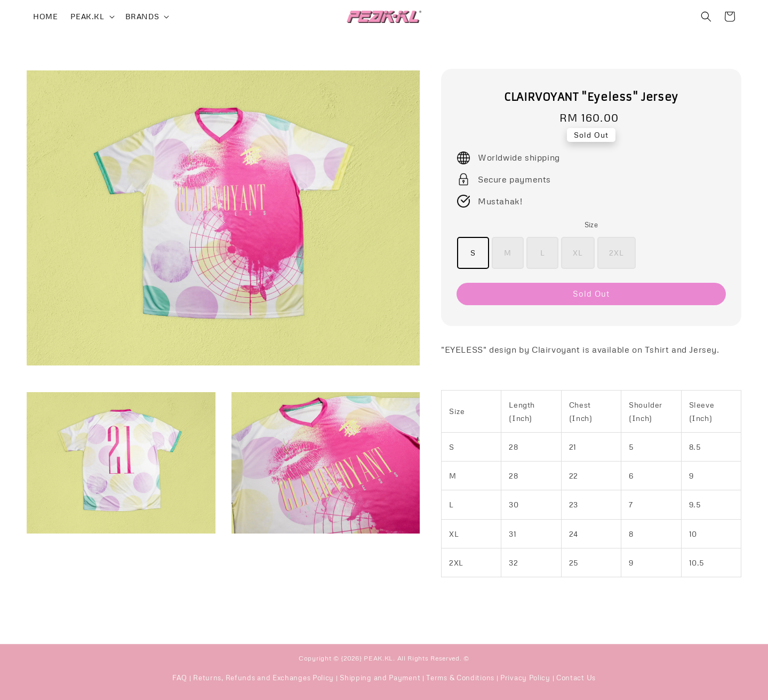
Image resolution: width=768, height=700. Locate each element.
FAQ (180, 678)
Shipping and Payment (380, 678)
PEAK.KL (87, 16)
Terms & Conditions (460, 678)
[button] (706, 17)
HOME (45, 16)
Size (591, 225)
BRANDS (142, 16)
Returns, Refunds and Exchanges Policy (263, 678)
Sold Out (591, 293)
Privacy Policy (525, 678)
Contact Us (576, 678)
